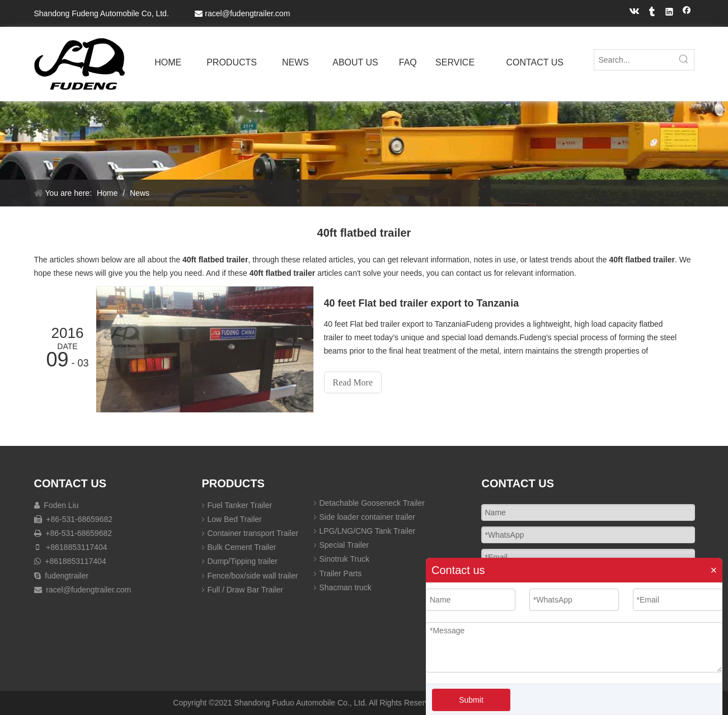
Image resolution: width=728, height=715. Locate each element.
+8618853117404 (76, 547)
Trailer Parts (341, 573)
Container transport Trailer (253, 533)
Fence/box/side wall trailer (253, 576)
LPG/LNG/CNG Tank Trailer (368, 531)
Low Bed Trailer (235, 519)
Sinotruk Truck (344, 559)
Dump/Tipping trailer (243, 561)
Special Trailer (344, 545)
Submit (471, 700)
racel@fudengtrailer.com (247, 13)
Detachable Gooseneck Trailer (372, 503)
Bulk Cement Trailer (242, 547)
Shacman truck (346, 587)
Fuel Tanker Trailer (240, 505)
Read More (353, 382)
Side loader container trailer (367, 517)
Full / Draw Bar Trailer (245, 590)
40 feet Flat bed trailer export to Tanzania (422, 303)
